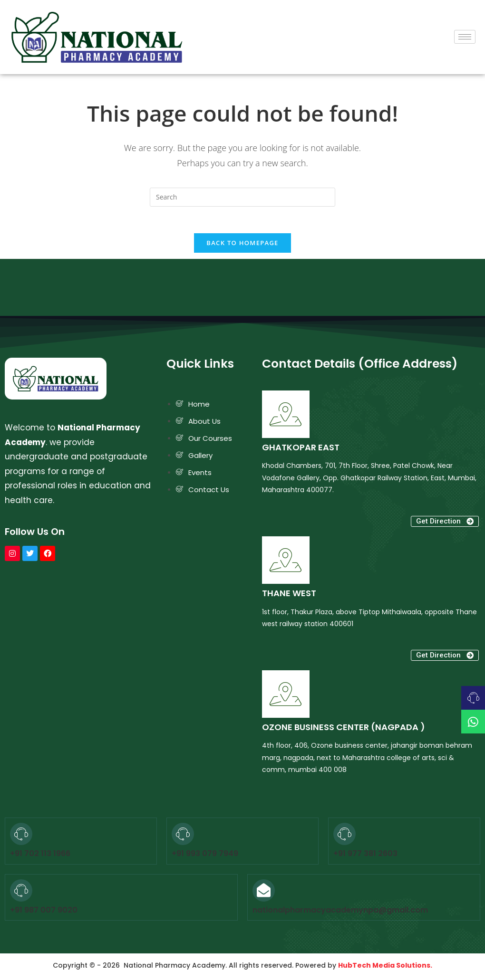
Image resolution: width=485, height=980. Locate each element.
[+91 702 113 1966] (21, 836)
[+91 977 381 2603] (344, 836)
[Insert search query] (242, 197)
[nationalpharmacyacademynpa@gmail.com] (264, 892)
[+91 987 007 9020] (21, 892)
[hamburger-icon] (465, 37)
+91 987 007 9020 (44, 912)
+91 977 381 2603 (365, 856)
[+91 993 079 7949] (183, 836)
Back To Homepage (242, 245)
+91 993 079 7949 (205, 856)
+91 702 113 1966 (40, 856)
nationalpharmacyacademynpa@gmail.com (340, 912)
